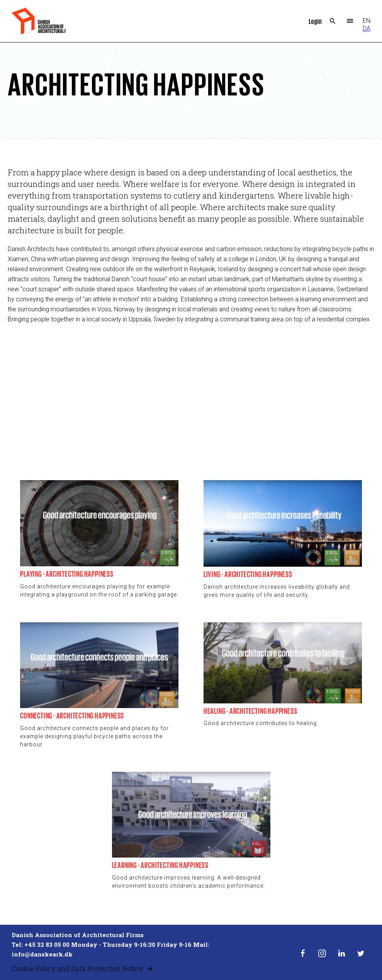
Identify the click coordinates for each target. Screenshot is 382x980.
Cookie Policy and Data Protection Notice (77, 968)
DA (367, 28)
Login (315, 21)
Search (333, 21)
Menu (350, 21)
